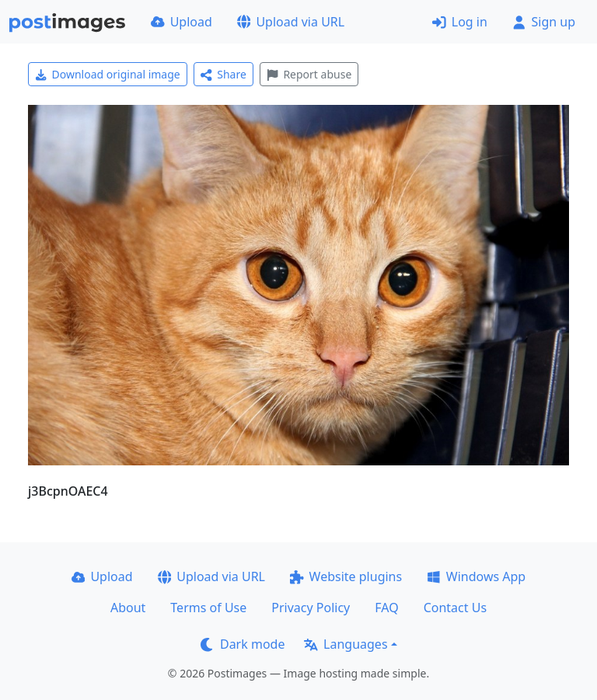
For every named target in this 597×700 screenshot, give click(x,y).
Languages (346, 644)
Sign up (544, 22)
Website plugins (346, 576)
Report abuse (309, 74)
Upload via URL (291, 22)
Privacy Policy (311, 608)
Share (223, 74)
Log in (460, 22)
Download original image (108, 74)
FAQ (386, 608)
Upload (182, 22)
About (128, 608)
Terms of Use (208, 608)
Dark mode (243, 644)
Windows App (476, 576)
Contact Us (455, 608)
